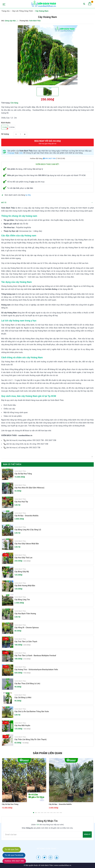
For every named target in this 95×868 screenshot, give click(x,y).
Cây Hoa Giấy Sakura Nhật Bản (27, 544)
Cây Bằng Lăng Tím (22, 600)
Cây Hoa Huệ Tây (21, 502)
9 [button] (58, 813)
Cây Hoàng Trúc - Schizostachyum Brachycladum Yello (36, 670)
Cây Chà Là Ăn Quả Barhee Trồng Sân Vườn (32, 711)
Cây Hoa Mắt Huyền (22, 725)
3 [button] (39, 813)
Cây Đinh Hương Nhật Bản (25, 586)
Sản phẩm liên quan (47, 753)
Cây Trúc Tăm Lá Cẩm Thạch (26, 642)
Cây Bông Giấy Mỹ (22, 572)
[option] (47, 55)
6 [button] (48, 813)
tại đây (28, 195)
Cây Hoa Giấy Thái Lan (23, 558)
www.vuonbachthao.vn (62, 865)
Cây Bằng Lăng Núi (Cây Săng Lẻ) (28, 530)
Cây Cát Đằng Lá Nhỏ (23, 697)
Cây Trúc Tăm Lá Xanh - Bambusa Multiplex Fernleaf (35, 656)
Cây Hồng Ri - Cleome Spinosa (27, 628)
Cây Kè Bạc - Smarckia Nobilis (26, 516)
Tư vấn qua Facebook (14, 855)
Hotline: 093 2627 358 (14, 861)
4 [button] (42, 813)
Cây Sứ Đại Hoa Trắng (23, 474)
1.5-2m (5, 128)
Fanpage (11, 153)
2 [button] (36, 813)
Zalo (21, 153)
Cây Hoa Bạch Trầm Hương (25, 614)
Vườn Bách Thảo (20, 471)
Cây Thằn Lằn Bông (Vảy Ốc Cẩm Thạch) (31, 739)
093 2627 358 (49, 158)
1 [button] (34, 813)
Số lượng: (5, 134)
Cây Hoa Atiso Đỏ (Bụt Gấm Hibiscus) (29, 488)
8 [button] (55, 813)
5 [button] (45, 813)
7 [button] (51, 813)
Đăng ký (87, 834)
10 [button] (61, 813)
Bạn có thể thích (12, 464)
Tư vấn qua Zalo (12, 849)
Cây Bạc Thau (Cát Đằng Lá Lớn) (27, 684)
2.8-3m (12, 127)
